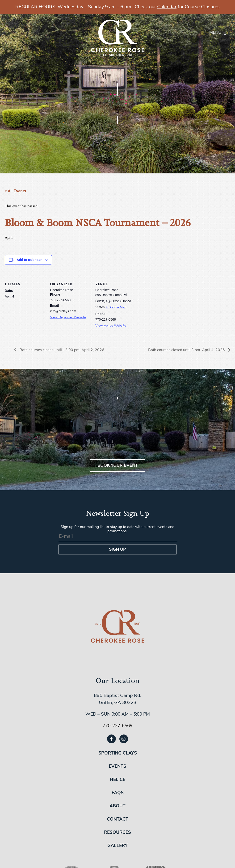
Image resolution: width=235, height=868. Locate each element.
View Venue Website (111, 326)
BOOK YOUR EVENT (118, 466)
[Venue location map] (166, 304)
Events (117, 767)
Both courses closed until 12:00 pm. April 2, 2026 (61, 350)
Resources (117, 833)
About (117, 806)
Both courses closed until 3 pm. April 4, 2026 (187, 350)
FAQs (118, 793)
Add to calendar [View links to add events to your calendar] (29, 260)
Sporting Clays (118, 753)
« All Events (15, 191)
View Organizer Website (68, 317)
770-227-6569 (117, 726)
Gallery (117, 846)
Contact (118, 820)
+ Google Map (116, 308)
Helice (117, 780)
